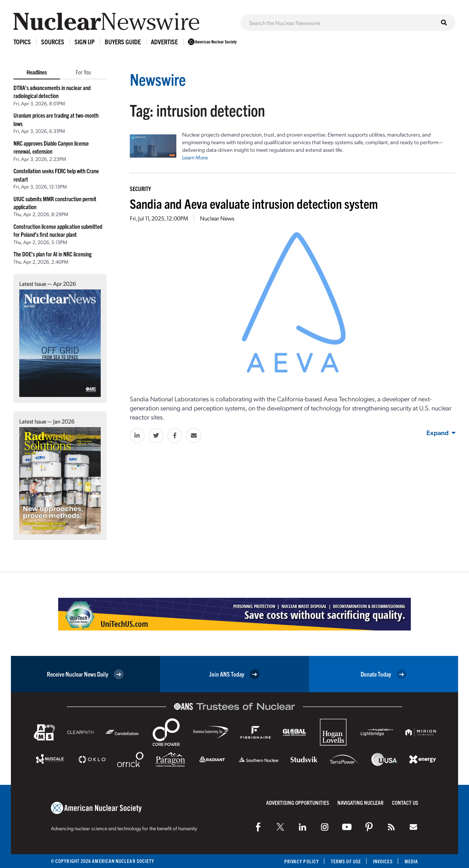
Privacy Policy (302, 861)
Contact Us (405, 802)
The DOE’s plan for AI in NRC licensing (53, 254)
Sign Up (85, 42)
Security (140, 188)
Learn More (195, 157)
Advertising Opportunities (298, 802)
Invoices (383, 861)
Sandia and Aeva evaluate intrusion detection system (254, 203)
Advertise (164, 42)
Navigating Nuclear (360, 802)
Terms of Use (346, 861)
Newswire (158, 79)
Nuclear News (217, 218)
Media (411, 861)
